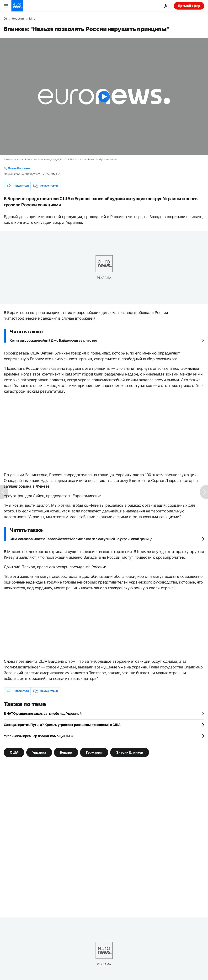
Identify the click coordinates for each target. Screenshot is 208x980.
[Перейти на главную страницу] (17, 6)
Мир (32, 19)
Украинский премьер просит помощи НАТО (39, 736)
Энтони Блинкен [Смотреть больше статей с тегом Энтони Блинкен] (130, 752)
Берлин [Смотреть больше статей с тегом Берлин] (66, 752)
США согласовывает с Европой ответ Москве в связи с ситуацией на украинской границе (81, 539)
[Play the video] (104, 97)
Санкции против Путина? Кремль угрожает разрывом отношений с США (62, 725)
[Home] (5, 18)
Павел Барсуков (19, 168)
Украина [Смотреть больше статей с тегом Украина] (39, 752)
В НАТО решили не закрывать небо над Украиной (43, 713)
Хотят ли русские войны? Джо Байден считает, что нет (54, 340)
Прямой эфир (189, 6)
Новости (18, 19)
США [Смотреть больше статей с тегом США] (14, 752)
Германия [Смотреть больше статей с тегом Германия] (94, 752)
